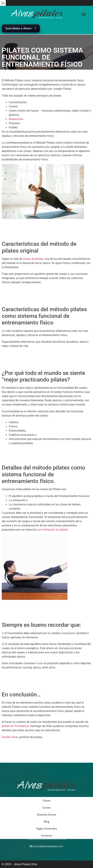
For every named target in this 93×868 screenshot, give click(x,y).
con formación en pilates (53, 530)
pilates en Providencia (15, 726)
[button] (3, 3)
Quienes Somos (47, 814)
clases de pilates (33, 259)
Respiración (16, 119)
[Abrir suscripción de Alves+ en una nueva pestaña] (21, 29)
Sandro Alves (10, 737)
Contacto (47, 835)
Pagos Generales (46, 828)
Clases (46, 800)
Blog (46, 821)
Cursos (46, 807)
